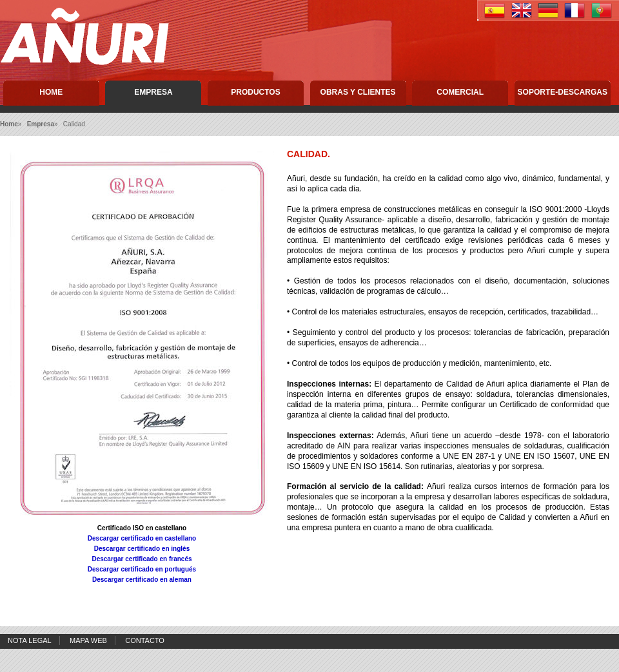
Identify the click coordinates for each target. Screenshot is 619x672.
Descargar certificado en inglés (142, 549)
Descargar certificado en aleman (142, 580)
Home (51, 92)
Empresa (153, 92)
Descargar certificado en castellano (142, 538)
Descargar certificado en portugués (142, 569)
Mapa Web (88, 640)
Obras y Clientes (358, 92)
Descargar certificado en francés (142, 559)
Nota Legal (30, 640)
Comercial (460, 92)
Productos (255, 92)
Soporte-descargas (563, 92)
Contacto (145, 640)
